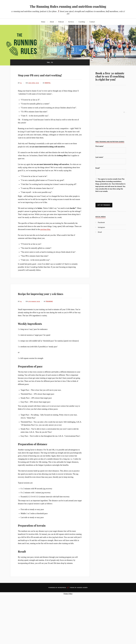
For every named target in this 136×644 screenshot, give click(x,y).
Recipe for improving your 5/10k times (45, 302)
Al (21, 89)
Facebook (101, 222)
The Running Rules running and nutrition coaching (68, 6)
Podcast (61, 22)
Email (100, 232)
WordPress (62, 599)
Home (43, 22)
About (52, 22)
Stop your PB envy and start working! (46, 77)
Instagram (101, 227)
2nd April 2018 (34, 89)
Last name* (99, 157)
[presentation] (111, 199)
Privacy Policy (68, 605)
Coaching (82, 22)
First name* (100, 146)
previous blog (45, 235)
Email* (98, 168)
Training (50, 313)
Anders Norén (82, 599)
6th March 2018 (35, 313)
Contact (92, 22)
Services (71, 22)
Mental (48, 89)
